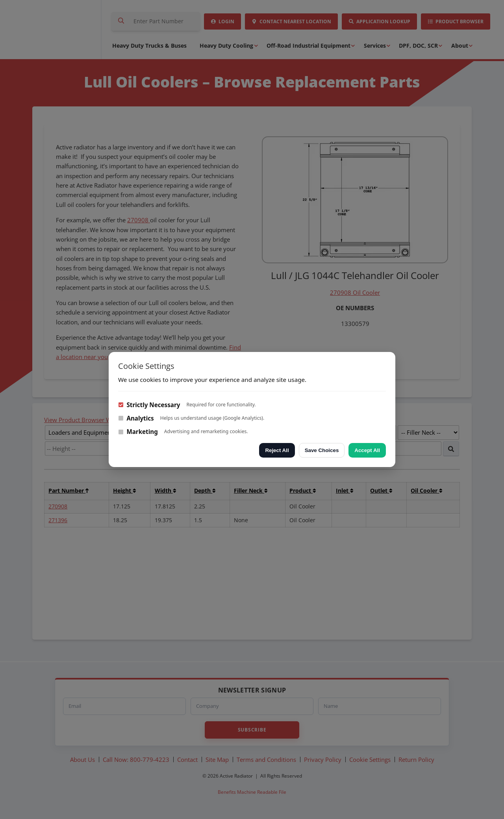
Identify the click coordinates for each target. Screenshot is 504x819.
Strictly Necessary (149, 405)
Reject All (277, 450)
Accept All (367, 450)
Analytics (136, 418)
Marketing (138, 432)
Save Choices (322, 450)
